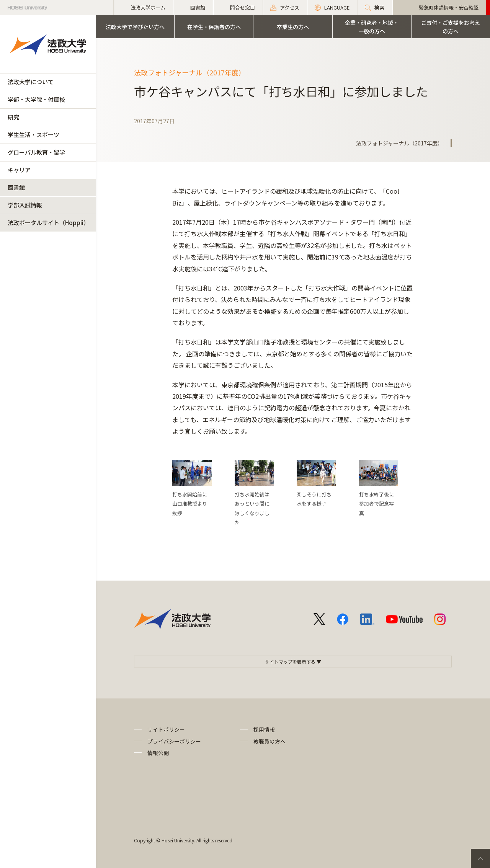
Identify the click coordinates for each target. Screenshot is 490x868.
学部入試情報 (25, 205)
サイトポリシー (166, 729)
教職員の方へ (269, 741)
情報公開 (158, 753)
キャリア (19, 170)
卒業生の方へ (293, 27)
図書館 (16, 187)
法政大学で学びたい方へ (135, 27)
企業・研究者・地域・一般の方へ (372, 27)
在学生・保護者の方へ (214, 27)
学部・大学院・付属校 (36, 99)
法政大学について (31, 82)
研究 (13, 117)
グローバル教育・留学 (36, 152)
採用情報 (264, 729)
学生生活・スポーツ (33, 135)
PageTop (480, 858)
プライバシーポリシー (174, 741)
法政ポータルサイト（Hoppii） (48, 223)
